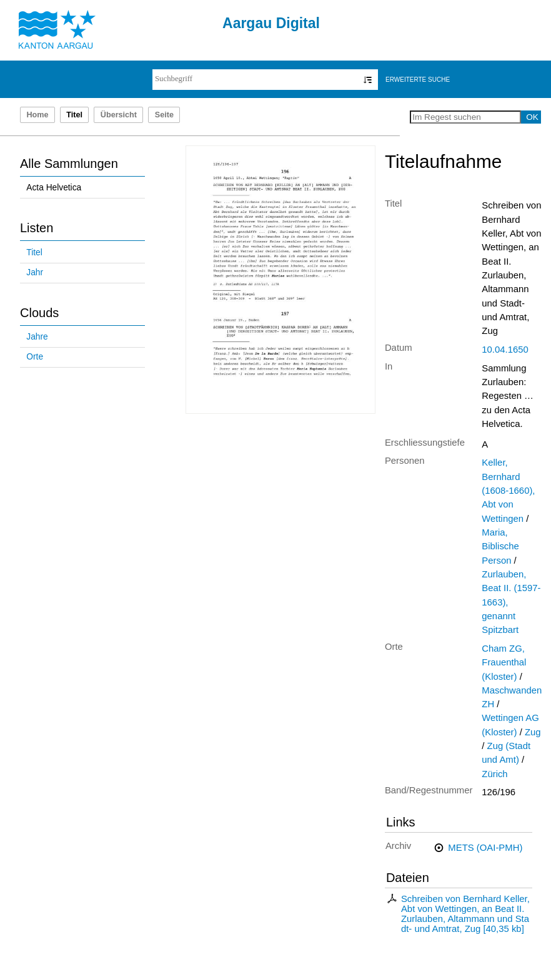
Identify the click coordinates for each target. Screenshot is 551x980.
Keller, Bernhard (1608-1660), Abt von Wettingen (508, 490)
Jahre (37, 337)
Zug (533, 732)
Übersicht (119, 115)
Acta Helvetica (54, 188)
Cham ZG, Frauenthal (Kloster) (504, 663)
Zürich (494, 774)
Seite (164, 115)
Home (37, 115)
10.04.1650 (505, 350)
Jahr (35, 272)
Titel (34, 252)
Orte (35, 357)
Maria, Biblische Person (500, 546)
